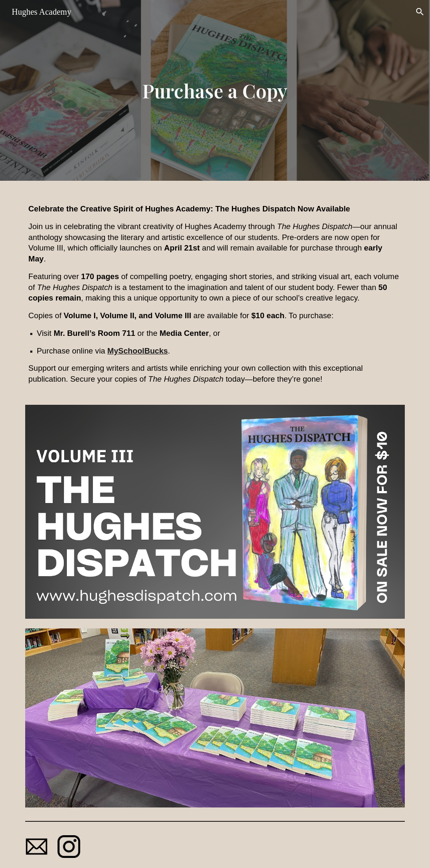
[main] (215, 91)
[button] (420, 12)
